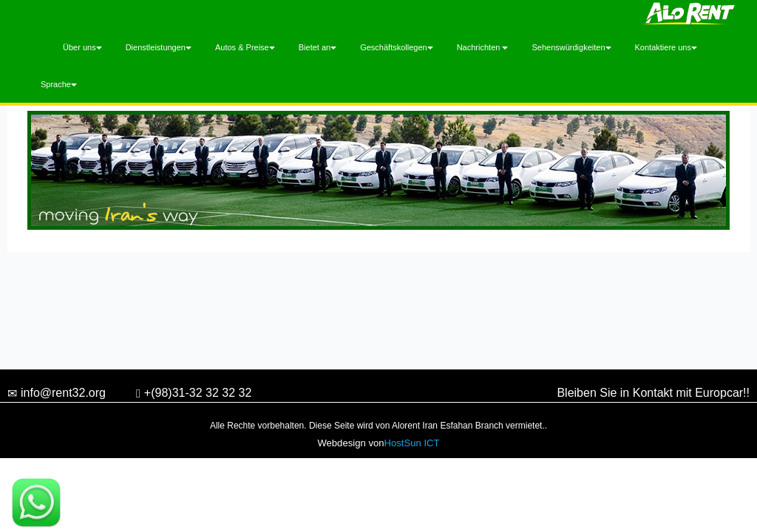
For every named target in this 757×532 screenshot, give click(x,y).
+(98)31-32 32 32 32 (194, 394)
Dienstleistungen (159, 47)
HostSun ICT (412, 443)
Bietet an (318, 47)
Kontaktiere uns (666, 47)
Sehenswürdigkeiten (571, 47)
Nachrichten (483, 47)
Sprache (59, 84)
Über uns (82, 47)
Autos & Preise (245, 47)
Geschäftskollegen (397, 47)
